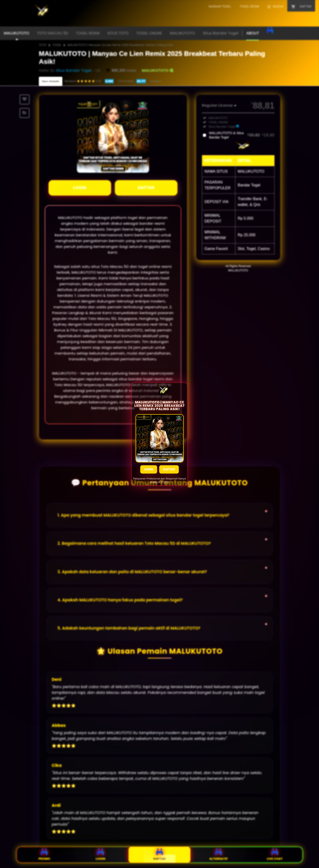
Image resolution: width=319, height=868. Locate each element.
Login (149, 472)
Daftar (169, 472)
